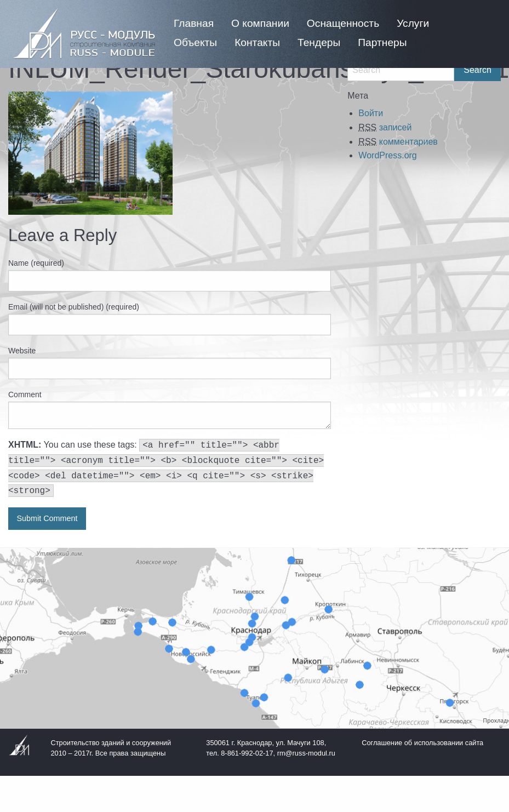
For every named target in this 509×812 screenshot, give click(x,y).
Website (22, 351)
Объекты (195, 42)
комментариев (398, 142)
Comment (25, 394)
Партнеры (382, 42)
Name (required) (36, 263)
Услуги (413, 23)
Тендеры (319, 42)
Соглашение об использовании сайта (422, 743)
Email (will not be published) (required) (74, 307)
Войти (371, 113)
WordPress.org (387, 155)
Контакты (257, 42)
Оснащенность (343, 23)
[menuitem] (194, 23)
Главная (194, 23)
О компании (260, 23)
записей (385, 127)
